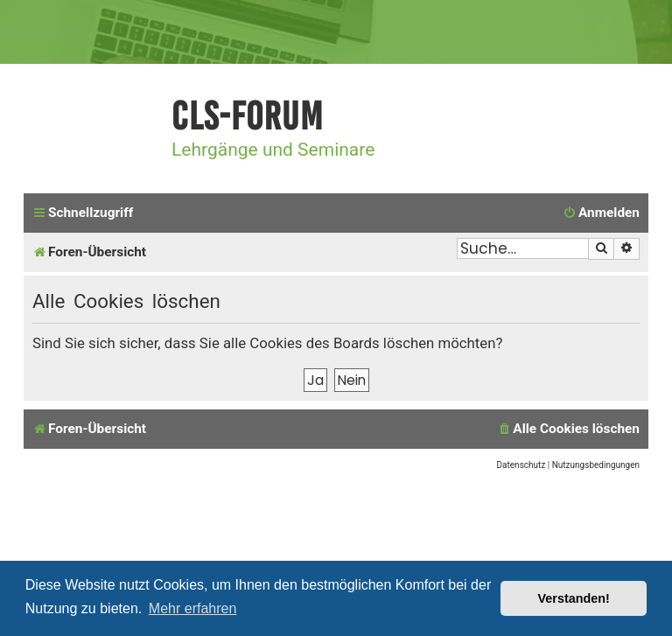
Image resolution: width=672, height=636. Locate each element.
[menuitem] (601, 213)
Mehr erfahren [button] (193, 608)
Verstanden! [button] (574, 598)
